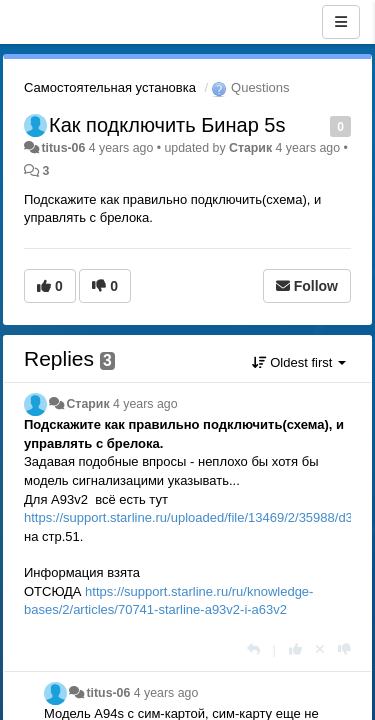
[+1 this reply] (295, 649)
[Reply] (253, 649)
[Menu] (341, 22)
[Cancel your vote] (320, 649)
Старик (250, 148)
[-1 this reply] (344, 649)
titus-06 (63, 148)
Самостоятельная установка (110, 87)
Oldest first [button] (299, 362)
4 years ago (145, 404)
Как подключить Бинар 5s (167, 125)
